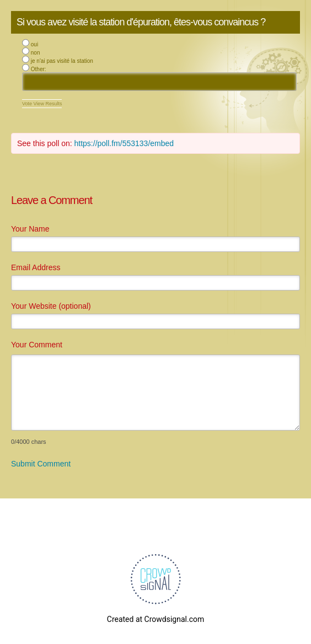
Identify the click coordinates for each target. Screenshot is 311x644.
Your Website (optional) (51, 306)
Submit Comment (41, 464)
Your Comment (37, 345)
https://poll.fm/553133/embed (124, 143)
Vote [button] (28, 104)
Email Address (36, 267)
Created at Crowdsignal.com (155, 619)
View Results (48, 104)
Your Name (30, 229)
